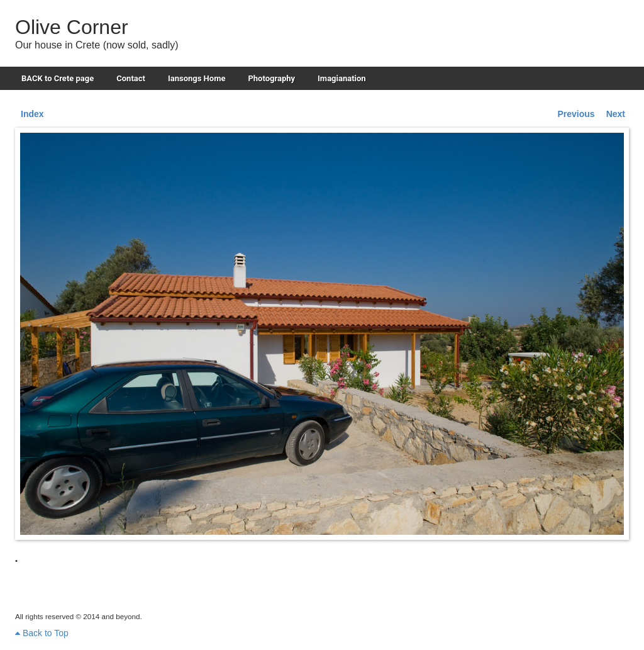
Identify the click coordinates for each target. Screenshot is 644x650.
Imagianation (342, 78)
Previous (576, 114)
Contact (131, 78)
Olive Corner (72, 27)
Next (616, 114)
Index (32, 114)
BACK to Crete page (58, 78)
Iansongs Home (197, 78)
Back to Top (42, 633)
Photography (271, 78)
